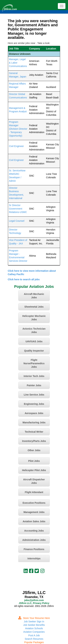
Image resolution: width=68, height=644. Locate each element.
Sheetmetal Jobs (34, 307)
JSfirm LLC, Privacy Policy (34, 603)
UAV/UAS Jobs (34, 341)
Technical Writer (34, 432)
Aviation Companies (34, 632)
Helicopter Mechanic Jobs (34, 318)
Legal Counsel (17, 221)
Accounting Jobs (34, 531)
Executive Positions (34, 503)
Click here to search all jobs (24, 279)
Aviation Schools (34, 628)
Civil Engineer (16, 146)
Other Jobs (34, 450)
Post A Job (34, 635)
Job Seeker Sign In (34, 622)
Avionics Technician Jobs (34, 330)
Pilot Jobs (34, 461)
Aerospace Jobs (34, 413)
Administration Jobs (34, 540)
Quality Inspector (34, 351)
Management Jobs (34, 512)
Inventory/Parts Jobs (34, 441)
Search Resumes (34, 639)
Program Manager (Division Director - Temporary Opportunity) (18, 129)
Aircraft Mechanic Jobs (34, 296)
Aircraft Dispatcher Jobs (34, 481)
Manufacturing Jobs (34, 422)
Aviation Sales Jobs (34, 521)
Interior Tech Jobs (34, 376)
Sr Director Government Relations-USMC (18, 209)
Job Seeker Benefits (34, 625)
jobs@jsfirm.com (34, 600)
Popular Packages (34, 642)
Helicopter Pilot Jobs (34, 470)
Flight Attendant (34, 492)
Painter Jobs (34, 385)
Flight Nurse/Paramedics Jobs (34, 363)
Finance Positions (34, 549)
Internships (34, 558)
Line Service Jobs (34, 395)
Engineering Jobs (34, 404)
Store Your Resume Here (34, 618)
